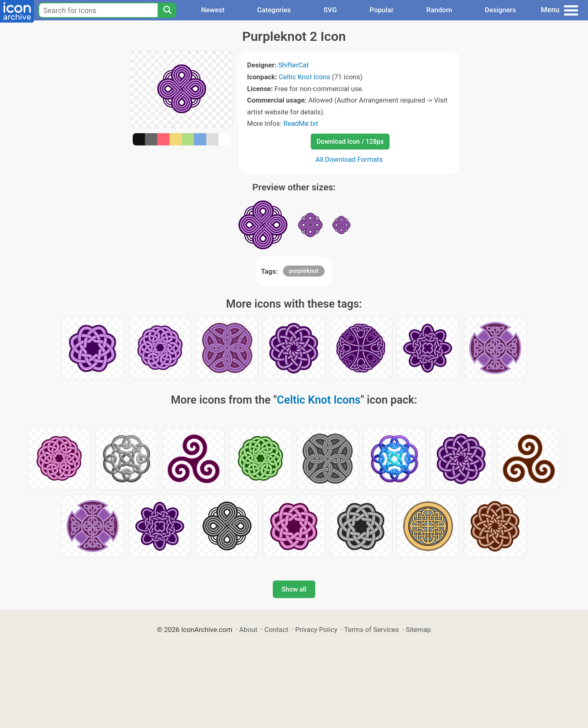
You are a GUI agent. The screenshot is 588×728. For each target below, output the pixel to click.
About (248, 630)
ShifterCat (293, 65)
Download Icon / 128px (350, 142)
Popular (382, 10)
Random (439, 10)
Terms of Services (372, 630)
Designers (500, 10)
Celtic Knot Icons (305, 77)
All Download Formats (349, 159)
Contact (276, 630)
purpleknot (304, 271)
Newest (213, 10)
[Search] (167, 10)
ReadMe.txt (301, 123)
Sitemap (419, 630)
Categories (274, 10)
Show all (294, 589)
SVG (330, 10)
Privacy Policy (316, 630)
